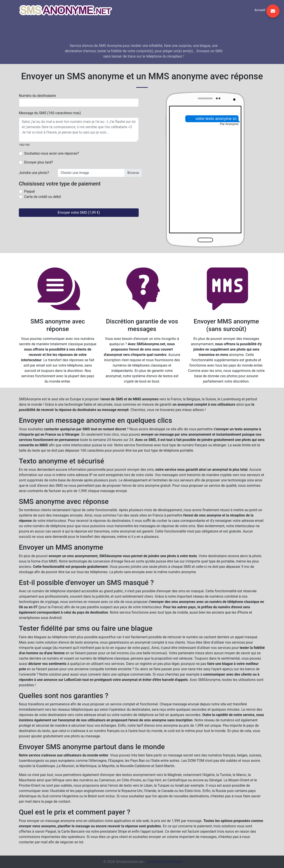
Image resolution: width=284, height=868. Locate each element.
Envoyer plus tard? (39, 162)
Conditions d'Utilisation (164, 862)
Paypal (30, 191)
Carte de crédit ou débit (43, 197)
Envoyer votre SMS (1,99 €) (79, 213)
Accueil (260, 10)
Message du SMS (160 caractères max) (50, 113)
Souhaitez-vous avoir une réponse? (51, 153)
